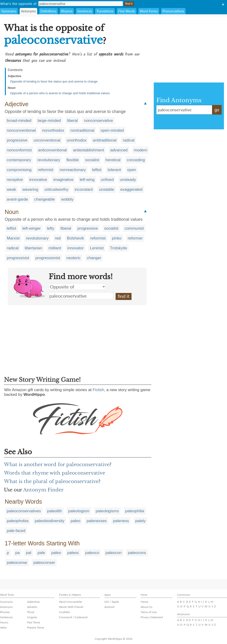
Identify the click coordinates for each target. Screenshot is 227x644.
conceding (136, 160)
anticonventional (53, 150)
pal (29, 553)
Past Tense (34, 622)
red (58, 238)
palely (140, 521)
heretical (113, 160)
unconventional (47, 140)
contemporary (19, 160)
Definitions (48, 11)
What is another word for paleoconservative (57, 464)
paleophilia (135, 511)
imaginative (63, 180)
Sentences (85, 11)
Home (144, 602)
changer (94, 258)
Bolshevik (75, 238)
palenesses (97, 521)
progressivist (18, 258)
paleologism (79, 511)
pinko (117, 238)
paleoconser (44, 563)
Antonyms (28, 11)
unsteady (128, 180)
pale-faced (16, 531)
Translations (105, 11)
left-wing (87, 180)
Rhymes (67, 11)
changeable (44, 199)
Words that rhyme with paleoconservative (55, 473)
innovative (38, 180)
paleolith (54, 511)
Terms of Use (149, 612)
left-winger (31, 228)
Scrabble (64, 612)
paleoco (92, 553)
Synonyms (9, 11)
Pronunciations (173, 11)
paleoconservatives (24, 511)
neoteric (73, 258)
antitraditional (105, 140)
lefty (51, 228)
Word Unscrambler (71, 602)
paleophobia (18, 521)
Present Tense (36, 627)
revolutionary (49, 160)
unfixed (107, 180)
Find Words (127, 11)
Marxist (13, 238)
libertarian (34, 248)
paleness (121, 521)
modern (141, 150)
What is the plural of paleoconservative (51, 481)
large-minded (49, 121)
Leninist (97, 248)
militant (55, 248)
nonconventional (21, 130)
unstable (106, 189)
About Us (146, 607)
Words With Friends (71, 607)
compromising (19, 170)
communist (134, 228)
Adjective (15, 76)
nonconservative (99, 121)
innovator (76, 248)
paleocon (114, 553)
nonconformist (19, 150)
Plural (31, 612)
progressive (17, 140)
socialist (92, 160)
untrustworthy (56, 189)
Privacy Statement (152, 617)
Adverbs (32, 607)
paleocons (137, 553)
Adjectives (33, 602)
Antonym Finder (43, 490)
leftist (97, 170)
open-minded (112, 130)
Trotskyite (119, 248)
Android (109, 607)
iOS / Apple (112, 602)
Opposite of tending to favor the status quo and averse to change (54, 81)
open (132, 170)
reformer (135, 238)
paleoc (73, 553)
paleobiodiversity (49, 521)
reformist (46, 170)
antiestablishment (88, 150)
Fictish (98, 390)
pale (41, 553)
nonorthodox (53, 130)
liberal (72, 121)
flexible (73, 160)
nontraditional (82, 130)
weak (11, 189)
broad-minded (19, 121)
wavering (30, 189)
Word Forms (149, 11)
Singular (32, 617)
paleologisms (107, 511)
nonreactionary (73, 170)
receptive (15, 180)
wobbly (67, 199)
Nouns (4, 622)
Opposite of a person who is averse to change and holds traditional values (60, 93)
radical (128, 140)
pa (17, 553)
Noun (12, 88)
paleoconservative (81, 296)
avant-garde (17, 199)
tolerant (114, 170)
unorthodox (77, 140)
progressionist (48, 258)
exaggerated (131, 189)
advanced (119, 150)
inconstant (84, 189)
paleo (76, 521)
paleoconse (17, 563)
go (217, 110)
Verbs (3, 627)
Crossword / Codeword (73, 617)
